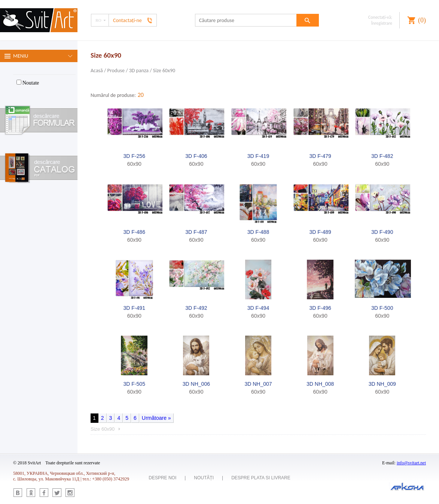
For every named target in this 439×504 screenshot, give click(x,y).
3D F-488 (258, 232)
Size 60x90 (164, 71)
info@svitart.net (411, 463)
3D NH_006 (196, 384)
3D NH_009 (382, 384)
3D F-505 (134, 384)
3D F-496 (320, 308)
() (422, 20)
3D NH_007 (258, 384)
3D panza (139, 71)
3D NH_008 (320, 384)
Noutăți (204, 478)
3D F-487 (196, 232)
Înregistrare (382, 23)
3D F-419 (258, 156)
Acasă (97, 71)
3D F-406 (196, 156)
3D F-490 (382, 232)
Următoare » (156, 418)
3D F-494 (258, 308)
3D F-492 (196, 308)
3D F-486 (134, 232)
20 (141, 95)
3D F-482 (382, 156)
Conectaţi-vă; (380, 17)
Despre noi (162, 478)
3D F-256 (134, 156)
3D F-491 (134, 308)
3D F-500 (382, 308)
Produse (116, 71)
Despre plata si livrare (261, 478)
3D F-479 (320, 156)
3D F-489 (320, 232)
